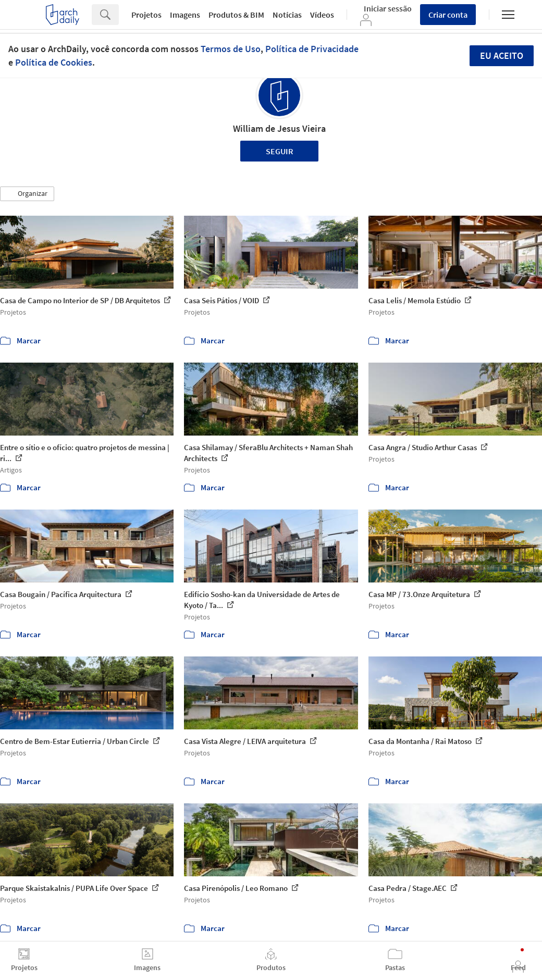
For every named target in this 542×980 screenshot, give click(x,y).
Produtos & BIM (236, 15)
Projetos (146, 15)
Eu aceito (502, 55)
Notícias (287, 15)
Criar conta (448, 15)
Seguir (280, 151)
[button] (27, 194)
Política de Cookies (54, 62)
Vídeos (322, 15)
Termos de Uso (231, 49)
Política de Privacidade (312, 49)
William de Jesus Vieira (279, 128)
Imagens (185, 15)
